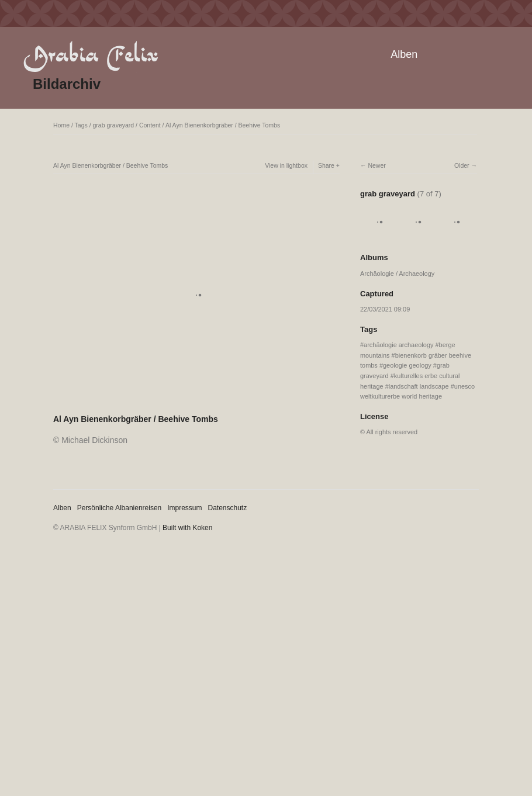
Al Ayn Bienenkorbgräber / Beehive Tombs (223, 125)
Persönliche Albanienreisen (120, 508)
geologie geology (407, 365)
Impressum (184, 508)
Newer (376, 165)
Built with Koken (187, 528)
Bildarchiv (67, 84)
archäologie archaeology (398, 345)
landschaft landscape (419, 386)
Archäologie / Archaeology (397, 274)
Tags (81, 125)
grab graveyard (114, 125)
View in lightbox (286, 165)
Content (150, 125)
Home (61, 125)
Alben (404, 54)
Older (462, 165)
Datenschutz (228, 508)
